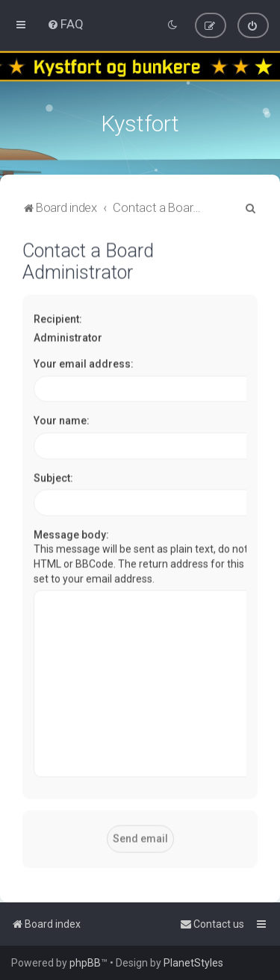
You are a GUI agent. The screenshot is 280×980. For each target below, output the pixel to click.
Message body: (71, 533)
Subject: (53, 476)
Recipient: (58, 317)
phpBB (85, 963)
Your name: (62, 419)
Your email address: (84, 363)
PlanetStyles (193, 963)
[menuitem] (65, 24)
